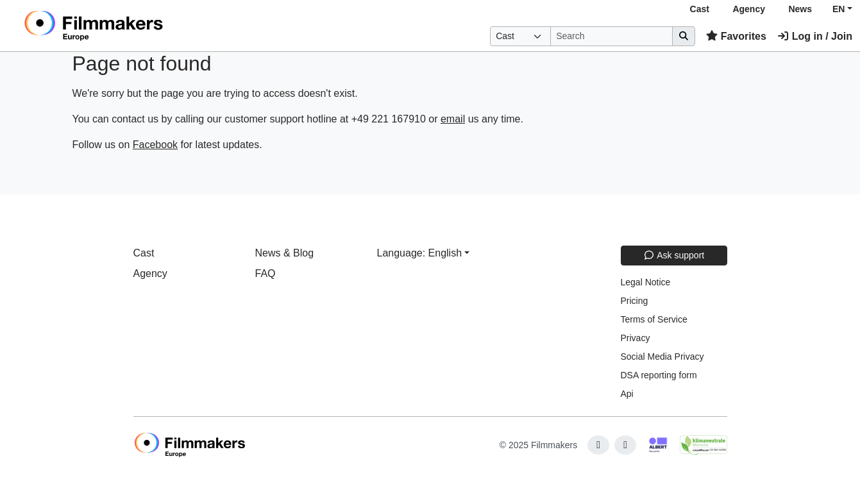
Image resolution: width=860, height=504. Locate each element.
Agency (749, 9)
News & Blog (285, 253)
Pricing (635, 301)
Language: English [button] (420, 253)
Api (627, 394)
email (453, 119)
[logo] (125, 26)
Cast (700, 9)
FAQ (266, 273)
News (800, 9)
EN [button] (839, 9)
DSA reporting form (659, 375)
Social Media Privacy (662, 357)
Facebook (155, 145)
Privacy (636, 338)
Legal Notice (646, 282)
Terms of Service (654, 319)
